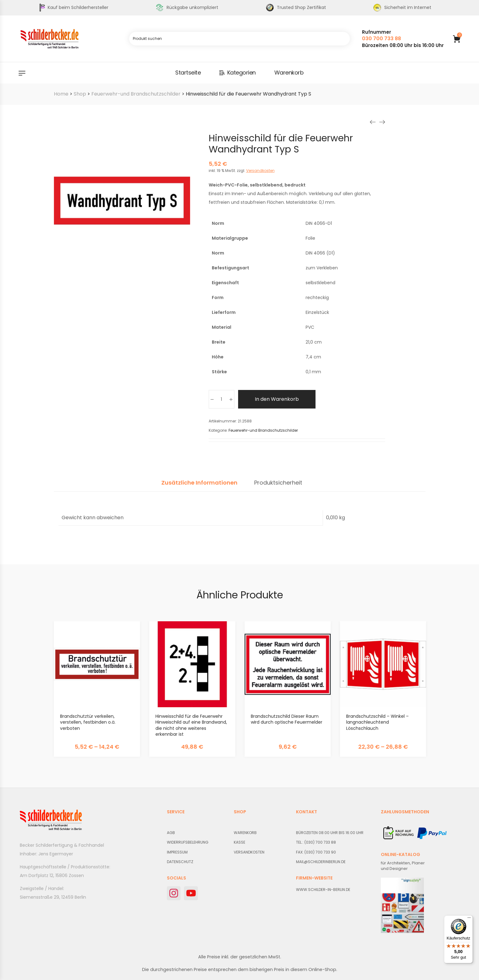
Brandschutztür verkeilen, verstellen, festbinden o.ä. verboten (88, 722)
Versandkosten (260, 171)
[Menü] (469, 919)
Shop (80, 94)
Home (61, 94)
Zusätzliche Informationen (199, 483)
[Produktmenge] (222, 399)
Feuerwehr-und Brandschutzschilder (136, 94)
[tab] (199, 486)
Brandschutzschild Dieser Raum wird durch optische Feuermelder (287, 719)
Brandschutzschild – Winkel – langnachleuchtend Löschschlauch (377, 722)
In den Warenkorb (277, 399)
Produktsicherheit (278, 483)
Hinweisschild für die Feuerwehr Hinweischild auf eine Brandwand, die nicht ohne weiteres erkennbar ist (191, 725)
